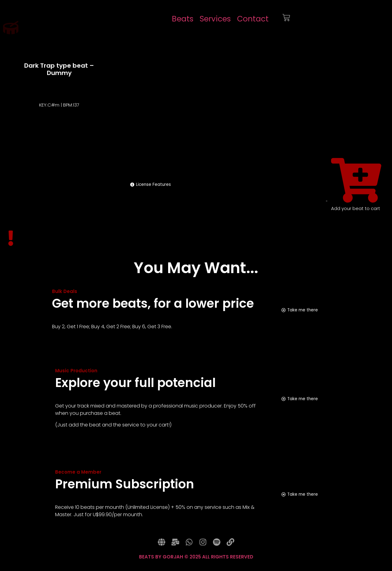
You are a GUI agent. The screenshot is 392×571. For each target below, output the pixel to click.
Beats (183, 19)
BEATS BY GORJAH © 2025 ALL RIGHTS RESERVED (196, 562)
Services (215, 19)
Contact (253, 19)
